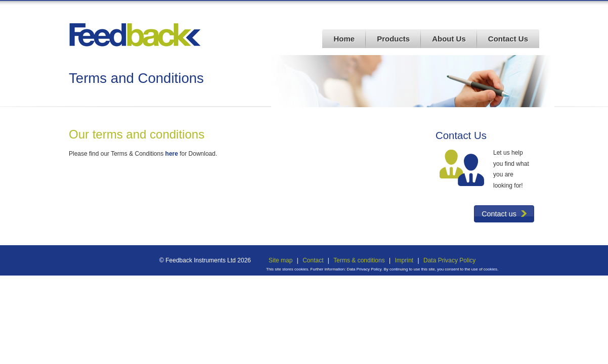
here (172, 154)
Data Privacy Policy (449, 260)
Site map (280, 260)
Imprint (404, 260)
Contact (313, 260)
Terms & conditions (359, 260)
